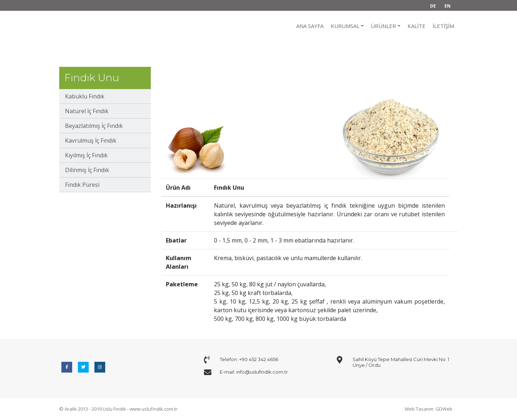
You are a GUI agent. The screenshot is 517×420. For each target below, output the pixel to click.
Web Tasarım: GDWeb (428, 409)
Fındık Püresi (82, 185)
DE (433, 6)
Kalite (416, 26)
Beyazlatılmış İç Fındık (94, 126)
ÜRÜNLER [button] (383, 26)
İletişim (443, 26)
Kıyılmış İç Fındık (86, 155)
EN (448, 6)
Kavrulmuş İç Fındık (91, 140)
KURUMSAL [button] (345, 26)
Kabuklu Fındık (85, 96)
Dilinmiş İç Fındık (87, 170)
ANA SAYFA (310, 26)
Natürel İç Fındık (87, 111)
